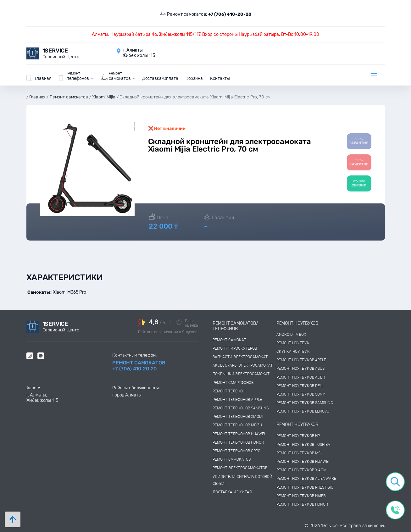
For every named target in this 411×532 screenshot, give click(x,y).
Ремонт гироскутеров (235, 348)
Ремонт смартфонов (233, 382)
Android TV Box (291, 334)
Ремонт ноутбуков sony (301, 394)
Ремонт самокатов (232, 459)
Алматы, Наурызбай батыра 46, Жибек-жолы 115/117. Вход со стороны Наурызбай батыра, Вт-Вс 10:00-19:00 (205, 34)
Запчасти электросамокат (240, 357)
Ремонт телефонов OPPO (236, 451)
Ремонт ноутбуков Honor (302, 504)
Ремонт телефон (229, 391)
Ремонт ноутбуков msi (299, 453)
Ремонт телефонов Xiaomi (238, 416)
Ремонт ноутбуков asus (300, 368)
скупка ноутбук (293, 351)
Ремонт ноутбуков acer (301, 377)
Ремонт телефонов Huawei (239, 434)
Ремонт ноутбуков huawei (303, 461)
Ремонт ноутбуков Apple (301, 360)
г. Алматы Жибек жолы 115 (139, 53)
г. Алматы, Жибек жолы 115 (42, 398)
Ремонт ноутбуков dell (300, 385)
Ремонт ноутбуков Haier (301, 496)
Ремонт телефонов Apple (237, 399)
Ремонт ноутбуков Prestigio (305, 487)
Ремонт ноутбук (293, 343)
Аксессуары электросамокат (243, 365)
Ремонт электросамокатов (240, 468)
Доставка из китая (232, 492)
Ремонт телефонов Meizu (237, 425)
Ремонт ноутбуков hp (298, 435)
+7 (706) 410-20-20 (230, 14)
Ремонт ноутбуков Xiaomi (302, 470)
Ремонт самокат (229, 340)
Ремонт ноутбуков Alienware (306, 478)
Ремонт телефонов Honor (238, 442)
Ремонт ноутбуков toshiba (303, 444)
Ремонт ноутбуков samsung (305, 402)
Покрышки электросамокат (241, 374)
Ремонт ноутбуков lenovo (303, 411)
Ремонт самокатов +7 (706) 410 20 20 (139, 366)
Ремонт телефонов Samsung (241, 408)
